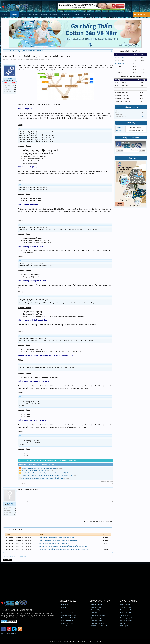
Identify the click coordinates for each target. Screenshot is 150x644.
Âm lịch (118, 131)
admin (42, 59)
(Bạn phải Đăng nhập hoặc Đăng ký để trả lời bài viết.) (98, 522)
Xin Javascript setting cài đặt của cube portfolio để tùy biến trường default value (47, 476)
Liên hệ (23, 14)
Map (2, 634)
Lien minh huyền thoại (127, 621)
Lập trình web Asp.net (97, 618)
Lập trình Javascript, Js (97, 623)
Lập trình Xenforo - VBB (98, 615)
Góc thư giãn (124, 626)
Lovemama (54, 14)
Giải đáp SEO (64, 626)
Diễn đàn (15, 15)
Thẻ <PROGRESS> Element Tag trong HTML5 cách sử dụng (59, 540)
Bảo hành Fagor (125, 605)
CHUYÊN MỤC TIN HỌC (100, 601)
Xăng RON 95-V (119, 57)
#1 (112, 484)
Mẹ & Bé (123, 623)
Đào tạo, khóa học (126, 613)
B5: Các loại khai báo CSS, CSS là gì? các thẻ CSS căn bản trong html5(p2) (64, 546)
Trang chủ (5, 14)
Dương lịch (119, 127)
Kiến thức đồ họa (96, 610)
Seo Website (64, 607)
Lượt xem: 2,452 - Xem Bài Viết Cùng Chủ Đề (36, 465)
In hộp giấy (77, 14)
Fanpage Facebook (131, 138)
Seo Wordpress (65, 610)
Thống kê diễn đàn (131, 107)
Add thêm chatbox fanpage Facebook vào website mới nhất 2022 (42, 478)
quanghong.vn (65, 14)
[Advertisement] (75, 579)
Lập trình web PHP (96, 621)
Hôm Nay (131, 123)
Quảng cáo (131, 158)
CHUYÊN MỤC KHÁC (128, 601)
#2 (112, 502)
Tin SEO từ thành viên (67, 621)
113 (15, 91)
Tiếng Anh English (126, 615)
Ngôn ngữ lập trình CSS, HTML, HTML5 (23, 59)
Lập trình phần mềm (96, 605)
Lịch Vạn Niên (33, 14)
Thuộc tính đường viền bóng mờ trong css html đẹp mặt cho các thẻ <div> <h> (64, 549)
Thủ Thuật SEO (65, 605)
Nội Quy (13, 634)
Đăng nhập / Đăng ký (141, 14)
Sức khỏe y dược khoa (127, 618)
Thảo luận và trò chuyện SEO (69, 618)
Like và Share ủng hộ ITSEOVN (15, 557)
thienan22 (143, 116)
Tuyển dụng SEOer (126, 607)
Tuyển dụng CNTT (126, 610)
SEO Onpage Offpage (67, 613)
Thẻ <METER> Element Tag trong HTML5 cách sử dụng (57, 537)
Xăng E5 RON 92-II (120, 63)
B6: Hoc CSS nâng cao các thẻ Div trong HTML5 (55, 543)
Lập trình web (95, 613)
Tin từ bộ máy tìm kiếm (67, 623)
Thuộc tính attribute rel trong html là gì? (34, 471)
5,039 (14, 87)
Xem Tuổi (44, 14)
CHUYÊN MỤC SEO (68, 601)
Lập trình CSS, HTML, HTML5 (99, 626)
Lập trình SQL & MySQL (98, 607)
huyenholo (10, 503)
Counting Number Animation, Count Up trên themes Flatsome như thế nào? (46, 473)
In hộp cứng (87, 14)
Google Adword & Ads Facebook (69, 615)
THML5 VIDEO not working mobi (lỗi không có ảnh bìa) (39, 468)
